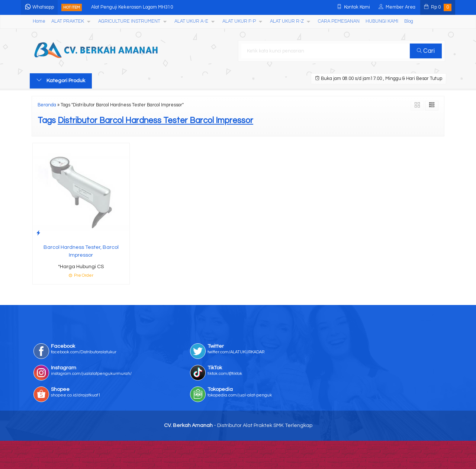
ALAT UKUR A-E (191, 21)
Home (39, 21)
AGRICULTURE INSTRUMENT (129, 21)
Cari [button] (427, 51)
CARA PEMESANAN (339, 21)
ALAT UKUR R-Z (287, 21)
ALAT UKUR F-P (239, 21)
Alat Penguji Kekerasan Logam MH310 (141, 7)
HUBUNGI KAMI (382, 21)
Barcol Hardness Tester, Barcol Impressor (81, 251)
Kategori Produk (61, 80)
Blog (409, 21)
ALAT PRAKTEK (68, 21)
